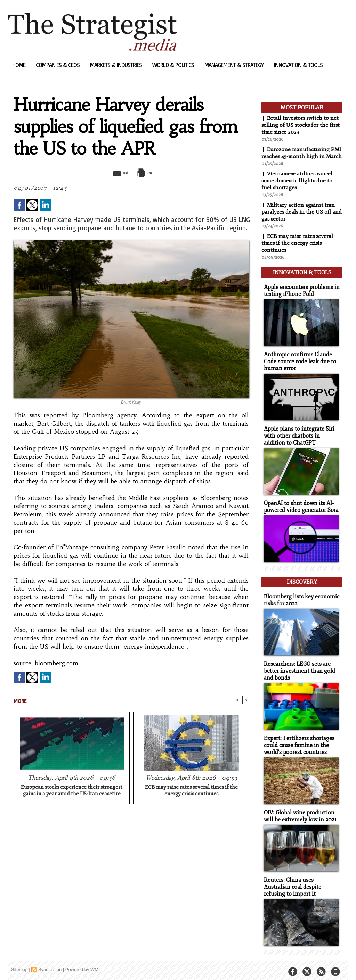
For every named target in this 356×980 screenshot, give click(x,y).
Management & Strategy (235, 65)
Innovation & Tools (298, 65)
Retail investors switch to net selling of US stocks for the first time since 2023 (301, 125)
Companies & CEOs (58, 65)
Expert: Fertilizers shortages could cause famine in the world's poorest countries (297, 742)
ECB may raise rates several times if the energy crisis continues (191, 791)
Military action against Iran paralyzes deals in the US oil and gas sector (298, 219)
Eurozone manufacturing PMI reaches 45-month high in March (300, 156)
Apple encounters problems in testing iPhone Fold (299, 295)
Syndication (50, 964)
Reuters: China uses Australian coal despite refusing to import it (300, 882)
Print (149, 172)
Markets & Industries (117, 65)
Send (115, 172)
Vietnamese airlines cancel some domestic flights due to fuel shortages (298, 188)
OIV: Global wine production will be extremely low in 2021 (298, 812)
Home (19, 65)
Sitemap (19, 964)
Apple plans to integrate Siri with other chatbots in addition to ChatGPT (301, 438)
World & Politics (174, 65)
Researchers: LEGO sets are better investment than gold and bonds (297, 669)
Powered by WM (82, 964)
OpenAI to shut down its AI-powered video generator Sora (299, 508)
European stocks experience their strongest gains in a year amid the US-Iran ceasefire (72, 791)
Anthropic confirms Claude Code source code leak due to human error (298, 365)
